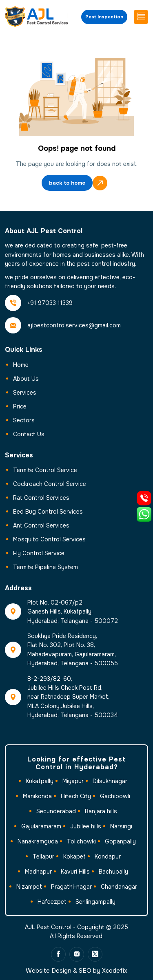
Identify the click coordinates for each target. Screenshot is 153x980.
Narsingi (121, 826)
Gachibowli (115, 796)
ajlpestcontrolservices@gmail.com (74, 325)
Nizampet (29, 887)
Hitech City (76, 796)
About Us (26, 379)
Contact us (29, 434)
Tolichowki (81, 841)
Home (21, 365)
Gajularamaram (41, 826)
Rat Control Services (41, 498)
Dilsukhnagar (110, 781)
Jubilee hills (86, 826)
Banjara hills (101, 811)
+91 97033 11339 (50, 303)
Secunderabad (56, 811)
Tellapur (43, 856)
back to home (67, 184)
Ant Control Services (41, 525)
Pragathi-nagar (71, 887)
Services (25, 393)
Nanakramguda (38, 841)
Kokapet (74, 856)
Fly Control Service (39, 553)
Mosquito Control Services (49, 539)
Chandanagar (119, 887)
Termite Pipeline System (45, 567)
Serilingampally (95, 902)
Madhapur (38, 872)
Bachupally (113, 872)
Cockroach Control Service (50, 484)
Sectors (24, 420)
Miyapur (73, 781)
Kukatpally (40, 781)
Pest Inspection (104, 17)
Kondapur (108, 856)
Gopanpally (120, 841)
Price (20, 406)
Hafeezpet (52, 902)
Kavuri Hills (75, 872)
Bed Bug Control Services (48, 512)
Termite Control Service (45, 470)
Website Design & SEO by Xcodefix (76, 971)
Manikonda (37, 796)
